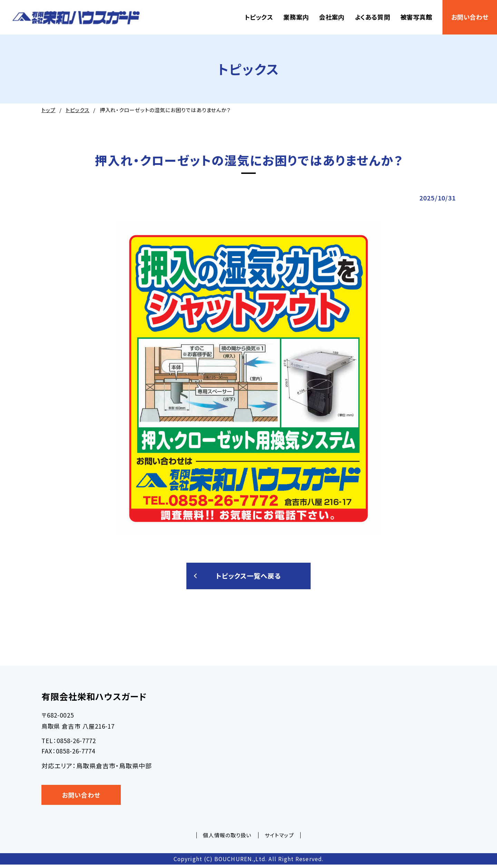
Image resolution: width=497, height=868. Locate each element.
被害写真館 (416, 17)
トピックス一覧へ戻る (249, 577)
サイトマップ (279, 839)
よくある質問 (372, 17)
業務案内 (296, 17)
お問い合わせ (470, 17)
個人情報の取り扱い (227, 839)
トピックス (259, 17)
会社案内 (332, 17)
